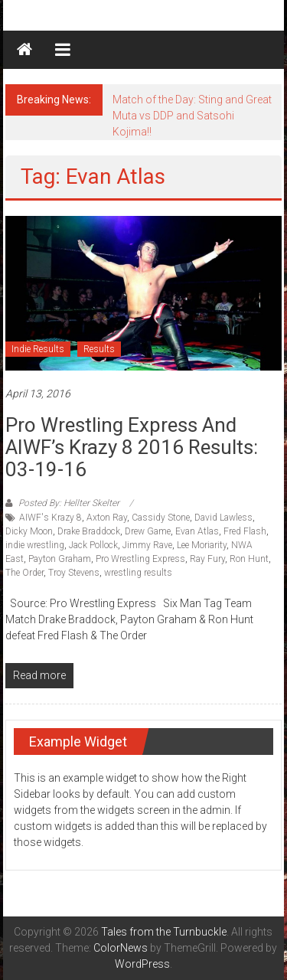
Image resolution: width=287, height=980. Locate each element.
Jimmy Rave (147, 545)
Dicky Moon (29, 531)
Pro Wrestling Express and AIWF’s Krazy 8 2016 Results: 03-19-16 (132, 447)
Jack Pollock (93, 545)
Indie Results (38, 349)
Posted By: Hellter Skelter (69, 503)
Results (99, 349)
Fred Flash (245, 531)
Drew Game (148, 531)
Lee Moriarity (202, 545)
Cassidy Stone (161, 518)
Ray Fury (207, 559)
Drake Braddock (89, 531)
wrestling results (138, 573)
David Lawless (223, 518)
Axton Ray (107, 518)
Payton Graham (60, 559)
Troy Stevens (74, 573)
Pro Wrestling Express (140, 559)
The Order (24, 573)
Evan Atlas (197, 531)
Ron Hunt (249, 559)
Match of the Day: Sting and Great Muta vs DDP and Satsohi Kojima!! (192, 116)
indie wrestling (35, 545)
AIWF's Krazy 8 (51, 518)
